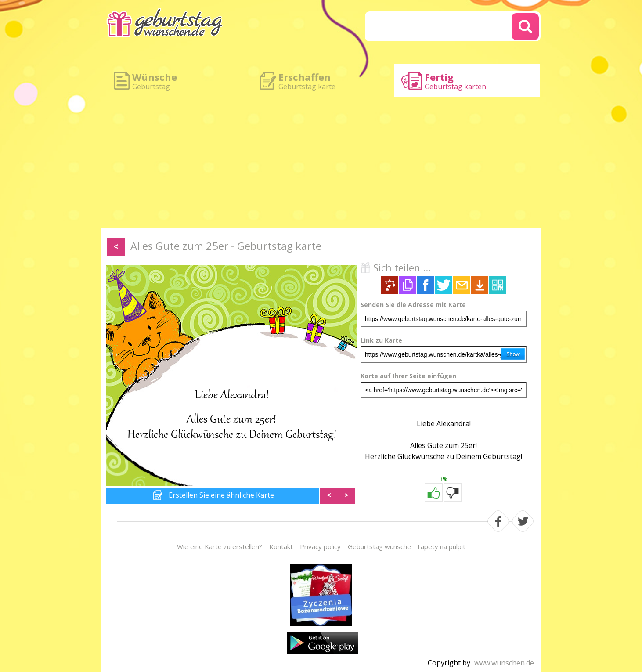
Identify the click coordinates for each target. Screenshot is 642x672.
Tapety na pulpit (441, 546)
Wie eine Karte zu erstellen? (220, 546)
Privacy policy (320, 546)
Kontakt (281, 546)
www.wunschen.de (504, 663)
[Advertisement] (321, 163)
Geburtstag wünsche (379, 546)
